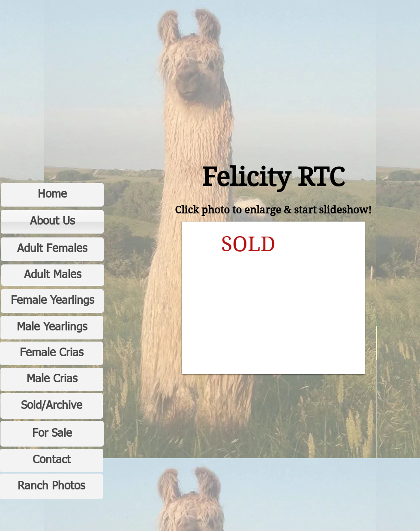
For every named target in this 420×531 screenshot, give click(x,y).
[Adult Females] (52, 249)
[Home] (52, 195)
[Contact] (52, 460)
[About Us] (52, 222)
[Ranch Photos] (51, 486)
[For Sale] (52, 434)
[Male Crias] (52, 379)
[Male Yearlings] (52, 328)
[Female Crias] (51, 353)
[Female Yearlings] (52, 301)
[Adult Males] (53, 275)
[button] (273, 298)
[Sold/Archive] (52, 406)
